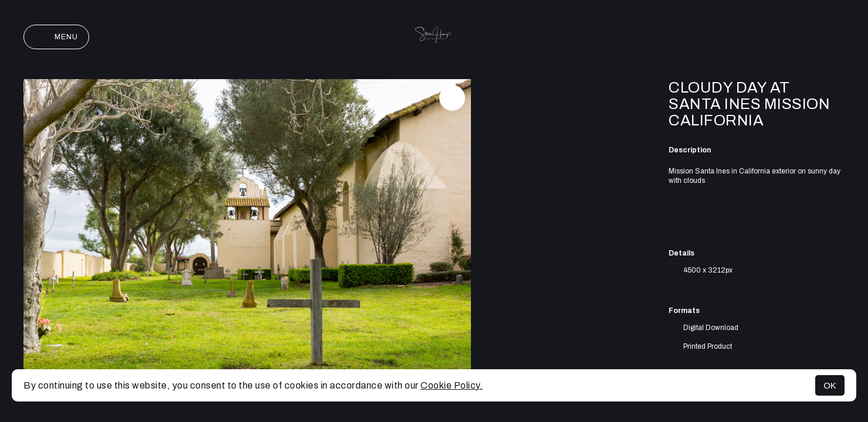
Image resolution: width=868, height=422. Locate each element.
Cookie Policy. (452, 385)
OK (830, 385)
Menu (56, 37)
